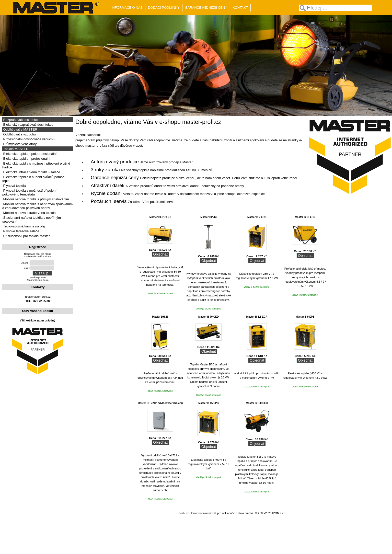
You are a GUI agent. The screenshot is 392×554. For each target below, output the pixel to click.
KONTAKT (240, 8)
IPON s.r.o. (279, 513)
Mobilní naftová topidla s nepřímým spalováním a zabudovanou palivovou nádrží (37, 206)
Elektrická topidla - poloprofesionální (29, 154)
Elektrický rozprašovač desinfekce (28, 125)
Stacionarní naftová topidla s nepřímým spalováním (32, 220)
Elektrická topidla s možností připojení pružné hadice (36, 165)
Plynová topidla (14, 186)
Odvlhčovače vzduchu (19, 134)
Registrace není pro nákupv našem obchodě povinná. (38, 255)
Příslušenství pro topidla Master (26, 236)
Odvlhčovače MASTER (20, 129)
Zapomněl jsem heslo (38, 280)
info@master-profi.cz (38, 297)
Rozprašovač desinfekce (21, 120)
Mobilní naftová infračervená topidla (29, 213)
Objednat (160, 254)
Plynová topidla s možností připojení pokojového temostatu (29, 192)
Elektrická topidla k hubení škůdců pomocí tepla (34, 179)
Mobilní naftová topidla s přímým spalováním (36, 199)
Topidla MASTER (15, 149)
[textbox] (336, 8)
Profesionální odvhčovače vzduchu (28, 139)
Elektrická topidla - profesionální (26, 159)
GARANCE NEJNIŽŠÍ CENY (206, 8)
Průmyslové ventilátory (19, 144)
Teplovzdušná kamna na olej (24, 226)
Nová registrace (37, 278)
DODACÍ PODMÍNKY (164, 8)
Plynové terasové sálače (21, 231)
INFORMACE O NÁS (127, 8)
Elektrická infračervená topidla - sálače (31, 172)
